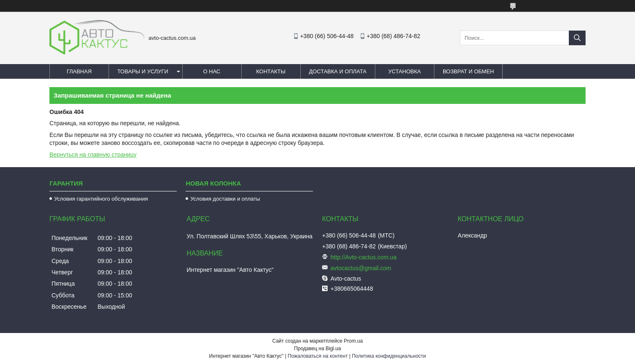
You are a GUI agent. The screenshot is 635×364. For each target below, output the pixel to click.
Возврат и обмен (468, 71)
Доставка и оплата (338, 71)
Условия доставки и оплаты (225, 199)
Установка (405, 71)
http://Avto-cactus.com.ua (364, 257)
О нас (212, 71)
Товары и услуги (143, 71)
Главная (79, 71)
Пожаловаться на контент (318, 356)
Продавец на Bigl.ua (317, 349)
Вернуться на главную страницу (93, 155)
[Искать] (577, 38)
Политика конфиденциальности (389, 356)
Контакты (271, 71)
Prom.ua (353, 341)
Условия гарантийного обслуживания (101, 199)
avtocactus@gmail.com (361, 268)
